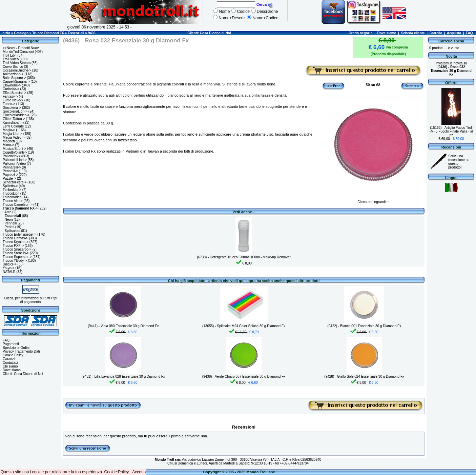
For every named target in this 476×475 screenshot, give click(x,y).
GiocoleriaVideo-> (16, 115)
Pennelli (11, 223)
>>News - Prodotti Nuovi (21, 48)
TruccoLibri (11, 193)
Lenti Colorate (13, 126)
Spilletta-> (10, 186)
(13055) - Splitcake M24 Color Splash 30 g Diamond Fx (244, 326)
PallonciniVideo (14, 164)
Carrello (436, 33)
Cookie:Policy (117, 472)
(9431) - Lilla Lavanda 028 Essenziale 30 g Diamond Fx (123, 377)
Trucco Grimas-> (15, 238)
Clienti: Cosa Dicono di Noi (209, 33)
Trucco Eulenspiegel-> (19, 234)
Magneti (9, 141)
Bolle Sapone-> (14, 78)
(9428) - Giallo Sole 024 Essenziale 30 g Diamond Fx (364, 377)
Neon (9, 220)
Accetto (139, 472)
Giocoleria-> (12, 108)
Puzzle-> (9, 179)
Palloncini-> (12, 156)
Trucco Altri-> (13, 201)
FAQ (469, 33)
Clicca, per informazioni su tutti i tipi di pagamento (31, 300)
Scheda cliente (413, 33)
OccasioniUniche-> (17, 70)
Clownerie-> (12, 85)
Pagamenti (11, 344)
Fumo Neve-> (13, 100)
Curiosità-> (11, 89)
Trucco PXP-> (13, 246)
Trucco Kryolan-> (16, 242)
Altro (8, 212)
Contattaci (10, 363)
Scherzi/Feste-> (15, 182)
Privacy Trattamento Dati (21, 351)
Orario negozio (361, 33)
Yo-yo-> (8, 268)
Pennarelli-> (12, 167)
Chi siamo (10, 366)
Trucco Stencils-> (16, 253)
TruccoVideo (12, 197)
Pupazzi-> (10, 175)
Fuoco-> (9, 104)
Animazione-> (13, 74)
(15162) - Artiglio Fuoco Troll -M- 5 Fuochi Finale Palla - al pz (451, 131)
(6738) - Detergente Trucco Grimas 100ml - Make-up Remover (244, 257)
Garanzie (10, 359)
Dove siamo (387, 33)
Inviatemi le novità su (451, 69)
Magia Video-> (14, 137)
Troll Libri (10, 55)
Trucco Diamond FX (48, 33)
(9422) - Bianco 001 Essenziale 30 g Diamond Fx (364, 326)
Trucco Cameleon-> (18, 205)
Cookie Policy (13, 355)
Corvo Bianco (13, 67)
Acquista (454, 33)
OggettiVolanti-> (15, 152)
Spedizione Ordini (16, 348)
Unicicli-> (10, 264)
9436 (92, 33)
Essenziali (76, 33)
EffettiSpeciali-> (15, 93)
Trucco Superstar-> (17, 257)
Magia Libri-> (13, 134)
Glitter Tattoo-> (14, 119)
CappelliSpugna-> (16, 82)
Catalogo (21, 33)
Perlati (9, 227)
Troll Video (11, 59)
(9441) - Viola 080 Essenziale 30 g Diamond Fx (123, 326)
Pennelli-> (10, 171)
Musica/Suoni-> (14, 149)
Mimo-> (8, 145)
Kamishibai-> (13, 123)
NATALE (9, 272)
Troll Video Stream (17, 63)
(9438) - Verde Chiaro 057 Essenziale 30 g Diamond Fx (244, 377)
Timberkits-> (12, 190)
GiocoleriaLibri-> (15, 111)
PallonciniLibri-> (15, 160)
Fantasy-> (10, 96)
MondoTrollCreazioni (18, 52)
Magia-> (9, 130)
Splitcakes (13, 231)
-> (20, 208)
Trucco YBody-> (15, 261)
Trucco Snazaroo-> (17, 249)
